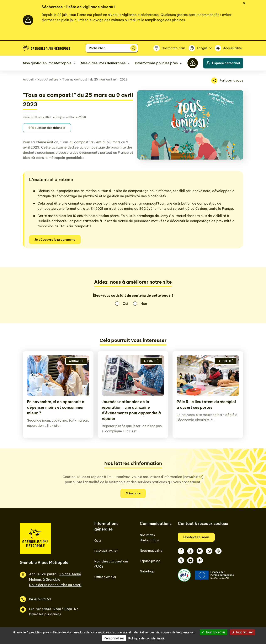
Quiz (98, 541)
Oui (125, 304)
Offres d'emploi (105, 577)
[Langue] (200, 48)
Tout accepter (214, 632)
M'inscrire (133, 493)
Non (144, 304)
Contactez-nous (196, 537)
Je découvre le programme (55, 240)
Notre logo (147, 571)
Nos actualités (48, 79)
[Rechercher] (133, 48)
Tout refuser (243, 632)
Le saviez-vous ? (106, 551)
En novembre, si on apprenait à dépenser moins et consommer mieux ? (56, 407)
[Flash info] (193, 63)
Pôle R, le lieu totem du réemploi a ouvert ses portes (206, 405)
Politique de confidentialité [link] (146, 638)
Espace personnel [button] (223, 63)
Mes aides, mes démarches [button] (103, 63)
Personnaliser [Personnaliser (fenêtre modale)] (114, 638)
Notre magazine (151, 551)
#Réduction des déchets (47, 128)
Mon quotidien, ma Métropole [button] (47, 63)
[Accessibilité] (229, 48)
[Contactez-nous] (169, 48)
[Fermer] (244, 3)
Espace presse (150, 561)
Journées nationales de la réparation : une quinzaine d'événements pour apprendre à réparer (131, 410)
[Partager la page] (227, 80)
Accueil (28, 79)
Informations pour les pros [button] (156, 63)
